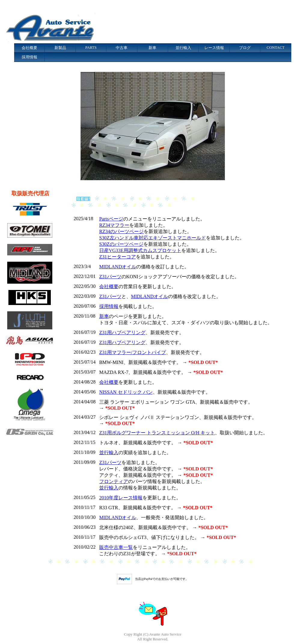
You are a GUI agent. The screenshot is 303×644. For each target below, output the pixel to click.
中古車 (122, 48)
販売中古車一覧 (116, 547)
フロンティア (114, 481)
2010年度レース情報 (121, 498)
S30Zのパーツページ (121, 244)
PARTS (91, 48)
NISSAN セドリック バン (126, 392)
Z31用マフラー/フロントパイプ (133, 352)
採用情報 (29, 57)
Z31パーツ (110, 277)
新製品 (60, 48)
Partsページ (111, 219)
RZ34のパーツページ (121, 231)
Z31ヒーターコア (118, 257)
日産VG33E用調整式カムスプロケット (140, 250)
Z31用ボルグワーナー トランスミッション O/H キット (157, 433)
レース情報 (214, 48)
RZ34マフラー (114, 225)
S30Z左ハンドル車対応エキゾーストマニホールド (153, 238)
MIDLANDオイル (118, 267)
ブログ (245, 48)
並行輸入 (183, 48)
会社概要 (29, 48)
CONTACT (275, 48)
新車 (152, 48)
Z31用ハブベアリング (122, 333)
